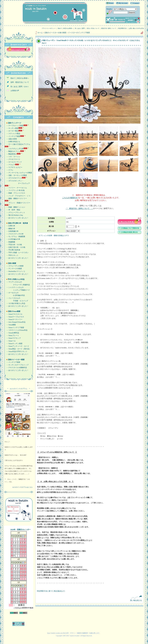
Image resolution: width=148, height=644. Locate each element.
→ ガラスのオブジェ (13, 178)
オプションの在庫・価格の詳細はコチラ (54, 236)
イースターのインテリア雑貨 (79, 33)
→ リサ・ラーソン (12, 157)
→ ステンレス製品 (12, 134)
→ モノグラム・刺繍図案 (15, 237)
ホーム (40, 33)
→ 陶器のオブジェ (12, 151)
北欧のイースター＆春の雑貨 (55, 33)
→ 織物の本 (10, 229)
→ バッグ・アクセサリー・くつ (17, 196)
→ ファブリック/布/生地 (15, 190)
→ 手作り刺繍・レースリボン (17, 253)
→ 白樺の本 (10, 226)
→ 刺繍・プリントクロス (15, 193)
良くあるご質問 (80, 28)
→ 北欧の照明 (11, 139)
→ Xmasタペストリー (13, 319)
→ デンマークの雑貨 (13, 269)
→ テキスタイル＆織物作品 (16, 368)
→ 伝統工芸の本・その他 (15, 247)
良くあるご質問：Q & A (19, 87)
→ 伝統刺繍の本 (12, 231)
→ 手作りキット (12, 255)
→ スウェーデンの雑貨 (14, 266)
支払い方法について (93, 28)
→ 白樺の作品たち (12, 142)
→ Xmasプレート (12, 335)
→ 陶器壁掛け (11, 154)
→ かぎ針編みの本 (12, 239)
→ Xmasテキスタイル (13, 314)
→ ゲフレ (9, 170)
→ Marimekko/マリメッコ (15, 271)
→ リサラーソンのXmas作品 (16, 330)
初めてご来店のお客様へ (65, 28)
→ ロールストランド (13, 162)
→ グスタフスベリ (12, 159)
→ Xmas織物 (10, 325)
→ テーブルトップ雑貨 (14, 126)
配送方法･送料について (109, 28)
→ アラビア (10, 165)
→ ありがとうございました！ (17, 218)
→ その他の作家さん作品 (15, 303)
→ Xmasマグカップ (13, 338)
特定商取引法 (122, 28)
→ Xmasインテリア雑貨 (14, 328)
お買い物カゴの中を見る (137, 28)
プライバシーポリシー (49, 28)
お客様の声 (14, 91)
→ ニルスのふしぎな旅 (14, 149)
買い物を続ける (89, 598)
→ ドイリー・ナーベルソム (16, 188)
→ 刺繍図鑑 (10, 242)
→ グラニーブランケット (15, 213)
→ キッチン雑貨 (12, 128)
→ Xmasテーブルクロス (14, 317)
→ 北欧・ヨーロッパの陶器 (16, 175)
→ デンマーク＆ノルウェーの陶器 (18, 173)
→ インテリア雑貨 (12, 136)
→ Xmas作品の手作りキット (16, 351)
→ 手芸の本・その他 (13, 245)
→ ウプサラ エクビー (13, 167)
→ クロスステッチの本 (14, 234)
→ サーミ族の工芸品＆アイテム (17, 144)
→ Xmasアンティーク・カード (17, 346)
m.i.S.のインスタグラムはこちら (23, 487)
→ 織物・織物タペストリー (16, 198)
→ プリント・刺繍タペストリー (17, 203)
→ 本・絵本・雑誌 (12, 210)
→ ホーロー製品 (12, 131)
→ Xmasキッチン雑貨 (13, 344)
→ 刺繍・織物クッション (15, 207)
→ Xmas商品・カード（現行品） (18, 349)
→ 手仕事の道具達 (12, 250)
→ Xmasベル (10, 341)
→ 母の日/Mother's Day (14, 215)
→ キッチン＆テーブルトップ (17, 365)
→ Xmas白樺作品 (12, 333)
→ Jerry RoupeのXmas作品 (15, 322)
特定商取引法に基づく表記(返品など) (51, 591)
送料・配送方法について (19, 82)
